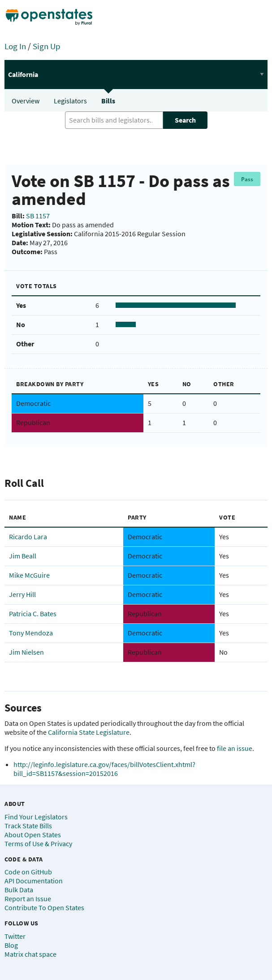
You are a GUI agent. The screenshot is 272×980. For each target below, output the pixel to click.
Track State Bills (28, 826)
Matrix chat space (30, 954)
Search (185, 120)
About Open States (33, 835)
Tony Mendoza (31, 633)
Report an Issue (28, 899)
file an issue (235, 748)
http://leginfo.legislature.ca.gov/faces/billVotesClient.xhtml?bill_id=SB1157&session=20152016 (104, 769)
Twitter (15, 936)
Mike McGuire (29, 575)
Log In (15, 46)
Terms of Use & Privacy (38, 844)
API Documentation (34, 881)
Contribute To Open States (44, 908)
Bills (108, 101)
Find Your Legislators (36, 817)
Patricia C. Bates (33, 614)
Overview (26, 101)
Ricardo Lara (28, 537)
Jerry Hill (22, 594)
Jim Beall (23, 556)
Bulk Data (19, 890)
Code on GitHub (28, 872)
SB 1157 (38, 216)
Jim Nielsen (26, 652)
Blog (11, 945)
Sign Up (47, 46)
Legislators (70, 101)
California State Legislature (89, 732)
